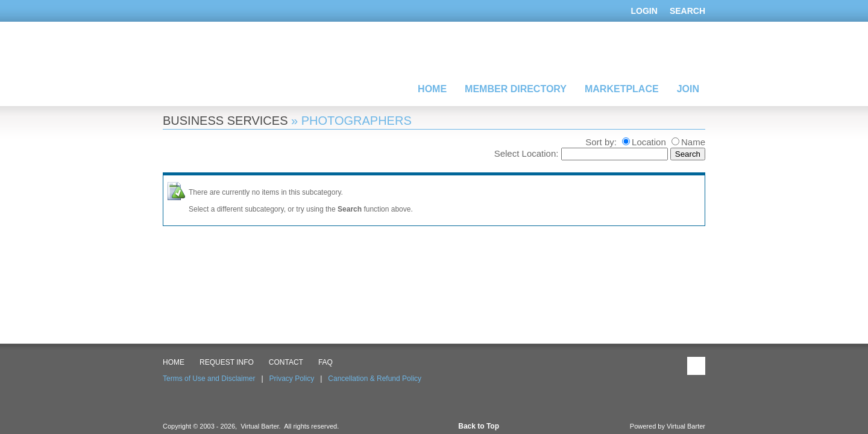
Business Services (225, 121)
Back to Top (479, 426)
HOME (174, 362)
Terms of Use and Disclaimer (209, 379)
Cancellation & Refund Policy (375, 379)
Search (687, 11)
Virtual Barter (686, 426)
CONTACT (286, 362)
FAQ (325, 362)
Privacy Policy (292, 379)
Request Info (227, 362)
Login (644, 11)
